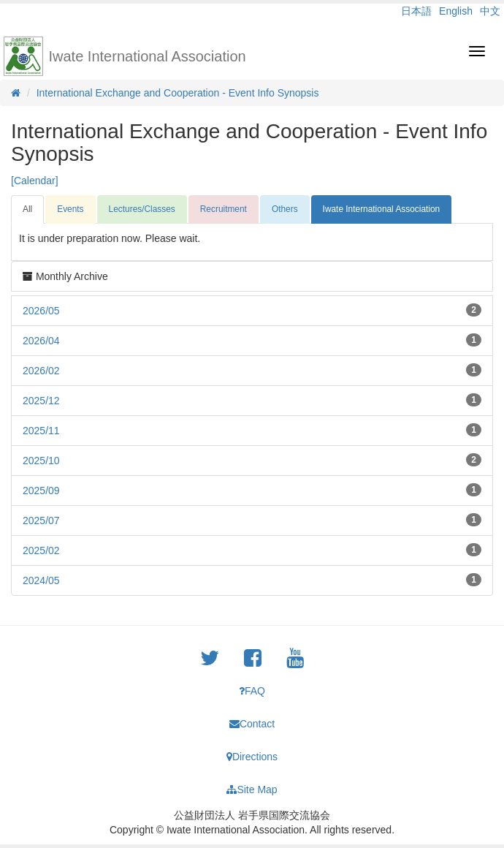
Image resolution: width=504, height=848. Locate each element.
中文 (490, 11)
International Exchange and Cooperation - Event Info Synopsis (178, 93)
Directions (252, 757)
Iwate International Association (148, 56)
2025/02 (41, 550)
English (456, 11)
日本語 (416, 11)
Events (70, 209)
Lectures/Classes (142, 209)
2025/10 (41, 461)
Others (285, 209)
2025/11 (41, 431)
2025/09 (41, 491)
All (27, 209)
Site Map (252, 790)
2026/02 (41, 371)
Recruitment (224, 209)
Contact (252, 724)
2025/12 (41, 401)
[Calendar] (35, 181)
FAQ (252, 691)
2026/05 (41, 311)
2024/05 (41, 580)
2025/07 (41, 520)
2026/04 (41, 341)
